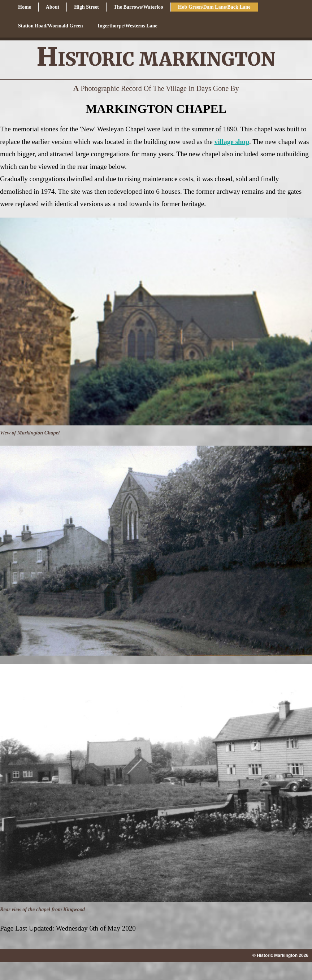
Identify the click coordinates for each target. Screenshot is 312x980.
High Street (86, 7)
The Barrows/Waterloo (138, 7)
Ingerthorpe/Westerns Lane (127, 26)
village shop (232, 142)
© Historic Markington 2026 (280, 955)
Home (25, 7)
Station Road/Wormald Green (50, 26)
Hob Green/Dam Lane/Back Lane (214, 7)
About (53, 7)
